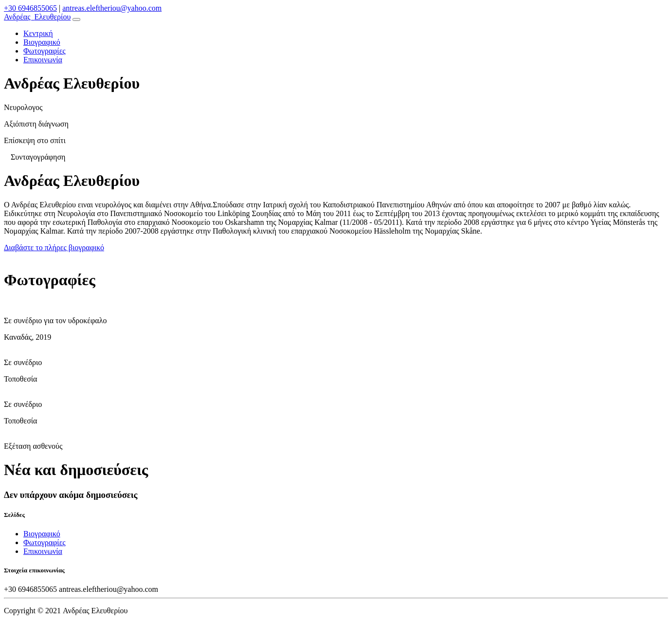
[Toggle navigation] (76, 19)
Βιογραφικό (42, 42)
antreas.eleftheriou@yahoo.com (112, 8)
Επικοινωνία (43, 60)
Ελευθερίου (37, 17)
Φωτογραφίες (45, 51)
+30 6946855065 (30, 8)
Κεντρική (38, 33)
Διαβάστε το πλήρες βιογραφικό (54, 247)
